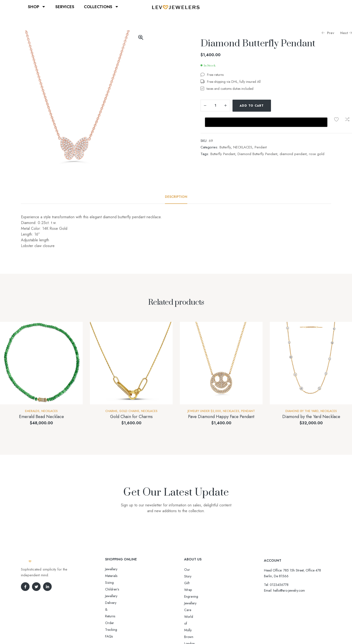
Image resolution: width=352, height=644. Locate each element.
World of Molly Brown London (206, 596)
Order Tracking (116, 589)
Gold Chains (129, 411)
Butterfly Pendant (223, 139)
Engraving (191, 583)
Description (176, 197)
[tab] (176, 197)
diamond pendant (293, 139)
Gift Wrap (191, 576)
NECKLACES (243, 132)
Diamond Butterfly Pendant (257, 139)
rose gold (317, 139)
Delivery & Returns (118, 583)
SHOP (37, 7)
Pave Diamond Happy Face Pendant (221, 417)
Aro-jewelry (174, 631)
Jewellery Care (194, 590)
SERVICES (65, 7)
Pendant (261, 132)
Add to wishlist (278, 106)
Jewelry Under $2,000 (204, 411)
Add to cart (252, 106)
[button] (141, 37)
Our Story (191, 570)
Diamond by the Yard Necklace (311, 417)
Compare (289, 106)
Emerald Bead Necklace (41, 417)
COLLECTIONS (101, 7)
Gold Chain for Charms (131, 417)
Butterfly (225, 132)
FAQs (109, 596)
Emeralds (32, 411)
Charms (111, 411)
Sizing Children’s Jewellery (123, 576)
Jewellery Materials (118, 569)
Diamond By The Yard (302, 411)
